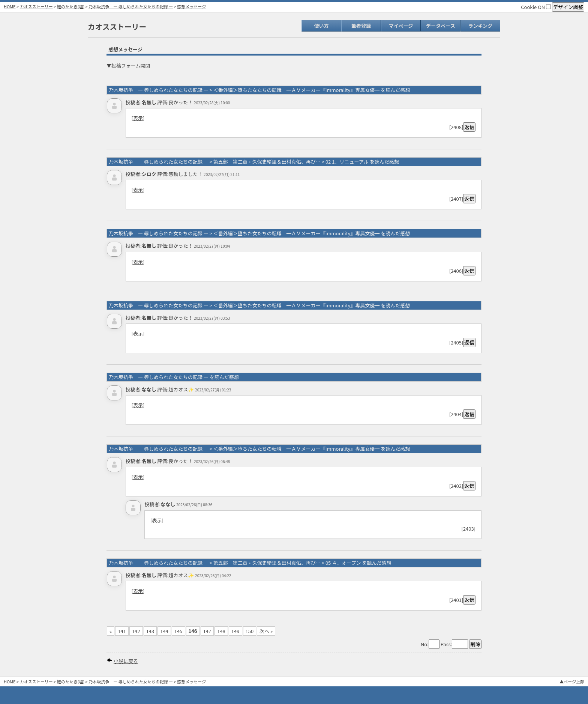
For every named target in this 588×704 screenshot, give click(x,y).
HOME (10, 6)
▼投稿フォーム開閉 (128, 65)
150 (250, 631)
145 (178, 631)
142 (136, 631)
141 (122, 631)
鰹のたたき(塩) (71, 6)
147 (207, 631)
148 (221, 631)
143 (150, 631)
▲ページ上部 (572, 681)
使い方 (321, 26)
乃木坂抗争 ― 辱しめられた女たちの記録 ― (131, 6)
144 (164, 631)
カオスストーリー (36, 6)
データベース (440, 26)
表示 (138, 118)
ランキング (481, 26)
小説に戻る (126, 661)
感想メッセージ (191, 6)
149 (235, 631)
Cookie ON (536, 7)
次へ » (266, 631)
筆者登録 (361, 26)
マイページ (401, 26)
